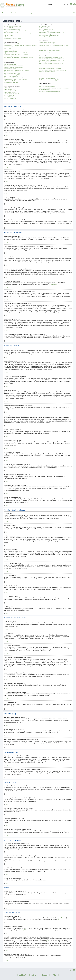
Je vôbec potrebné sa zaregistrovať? (13, 26)
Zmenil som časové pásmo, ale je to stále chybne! (16, 50)
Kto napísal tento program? (45, 85)
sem (58, 920)
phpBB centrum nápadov (29, 930)
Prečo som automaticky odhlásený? (12, 37)
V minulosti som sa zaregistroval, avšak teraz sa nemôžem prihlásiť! (20, 34)
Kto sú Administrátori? (44, 26)
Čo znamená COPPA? (9, 28)
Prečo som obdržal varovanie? (11, 76)
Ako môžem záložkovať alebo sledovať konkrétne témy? (52, 70)
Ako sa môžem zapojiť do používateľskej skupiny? (51, 31)
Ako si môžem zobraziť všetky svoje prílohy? (49, 80)
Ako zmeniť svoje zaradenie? (11, 56)
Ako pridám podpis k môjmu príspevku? (13, 67)
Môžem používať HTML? (10, 89)
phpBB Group (53, 284)
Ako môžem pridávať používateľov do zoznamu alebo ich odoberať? (55, 52)
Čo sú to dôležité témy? (9, 97)
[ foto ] (56, 975)
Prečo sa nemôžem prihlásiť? (11, 32)
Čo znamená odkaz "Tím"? (45, 37)
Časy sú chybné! (8, 48)
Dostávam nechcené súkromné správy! (48, 44)
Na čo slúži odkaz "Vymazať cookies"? (13, 39)
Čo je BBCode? (7, 88)
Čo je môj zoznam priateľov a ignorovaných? (49, 51)
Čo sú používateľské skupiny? (46, 29)
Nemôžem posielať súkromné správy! (48, 42)
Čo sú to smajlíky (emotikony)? (11, 91)
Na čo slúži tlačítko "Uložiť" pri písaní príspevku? (15, 79)
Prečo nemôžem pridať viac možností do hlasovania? (17, 70)
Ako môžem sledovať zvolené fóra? (47, 72)
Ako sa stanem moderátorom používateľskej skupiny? (52, 32)
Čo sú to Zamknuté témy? (10, 98)
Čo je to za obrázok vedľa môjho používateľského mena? (17, 53)
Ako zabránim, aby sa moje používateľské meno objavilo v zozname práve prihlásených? (20, 46)
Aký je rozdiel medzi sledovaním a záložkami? (50, 69)
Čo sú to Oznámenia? (9, 95)
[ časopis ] (45, 975)
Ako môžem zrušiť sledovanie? (46, 73)
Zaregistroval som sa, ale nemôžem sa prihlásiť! (15, 31)
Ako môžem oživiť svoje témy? (11, 82)
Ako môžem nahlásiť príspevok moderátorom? (15, 78)
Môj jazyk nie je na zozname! (11, 51)
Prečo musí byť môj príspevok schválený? (14, 81)
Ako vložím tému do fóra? (10, 64)
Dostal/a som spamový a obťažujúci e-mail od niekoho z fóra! (54, 45)
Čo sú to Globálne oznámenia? (11, 94)
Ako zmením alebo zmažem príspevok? (13, 66)
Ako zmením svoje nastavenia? (11, 44)
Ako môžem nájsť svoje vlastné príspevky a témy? (51, 63)
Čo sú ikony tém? (8, 100)
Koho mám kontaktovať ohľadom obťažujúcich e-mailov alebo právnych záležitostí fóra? (54, 89)
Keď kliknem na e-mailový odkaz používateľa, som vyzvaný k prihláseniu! (19, 58)
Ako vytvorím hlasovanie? (10, 69)
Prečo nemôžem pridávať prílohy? (12, 75)
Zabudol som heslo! (9, 35)
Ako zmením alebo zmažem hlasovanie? (14, 72)
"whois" (48, 940)
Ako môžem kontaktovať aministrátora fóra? (50, 91)
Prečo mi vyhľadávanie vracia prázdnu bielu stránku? (52, 60)
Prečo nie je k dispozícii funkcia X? (47, 87)
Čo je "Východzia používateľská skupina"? (49, 35)
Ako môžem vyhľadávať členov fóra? (48, 62)
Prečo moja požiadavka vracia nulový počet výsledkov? (52, 59)
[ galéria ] (33, 975)
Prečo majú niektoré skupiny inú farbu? (48, 34)
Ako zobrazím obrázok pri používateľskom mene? (16, 54)
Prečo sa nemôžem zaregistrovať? (12, 29)
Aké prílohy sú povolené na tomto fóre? (48, 78)
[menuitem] (71, 4)
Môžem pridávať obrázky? (10, 92)
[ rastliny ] (22, 975)
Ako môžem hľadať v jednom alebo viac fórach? (50, 57)
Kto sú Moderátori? (43, 28)
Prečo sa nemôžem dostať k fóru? (12, 73)
